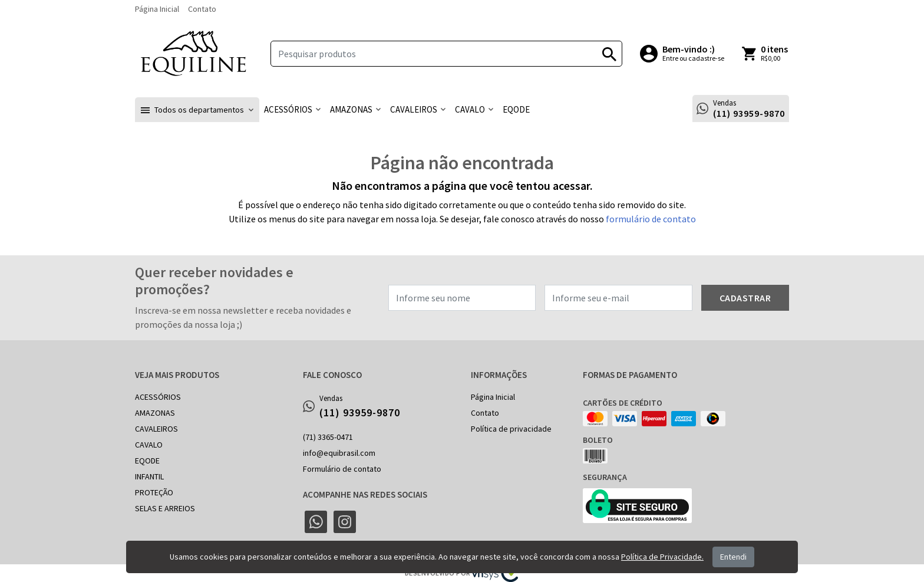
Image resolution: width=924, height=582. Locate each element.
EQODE (147, 461)
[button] (197, 110)
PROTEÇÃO (154, 492)
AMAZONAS (155, 413)
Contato (202, 9)
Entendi (733, 557)
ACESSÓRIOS (158, 397)
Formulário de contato (342, 469)
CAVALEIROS (156, 429)
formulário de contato (651, 219)
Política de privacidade (511, 429)
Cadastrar (745, 298)
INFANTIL (149, 476)
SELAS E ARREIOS (165, 508)
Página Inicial (157, 9)
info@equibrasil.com (339, 453)
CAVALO (149, 445)
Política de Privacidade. (662, 557)
